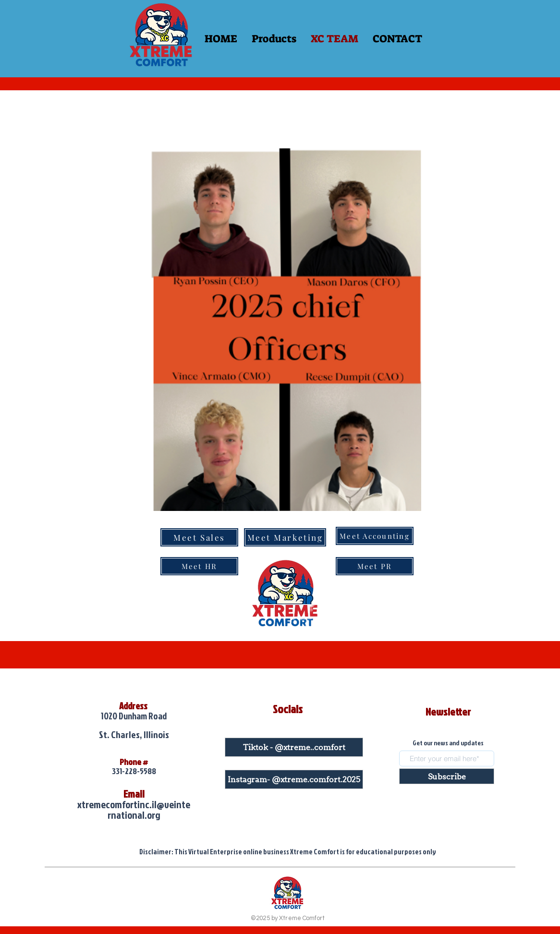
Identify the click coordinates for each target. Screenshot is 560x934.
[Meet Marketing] (285, 537)
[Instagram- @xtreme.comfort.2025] (294, 779)
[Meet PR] (375, 566)
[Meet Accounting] (375, 536)
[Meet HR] (199, 566)
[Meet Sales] (199, 537)
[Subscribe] (447, 776)
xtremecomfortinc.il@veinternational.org (134, 810)
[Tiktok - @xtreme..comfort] (294, 747)
